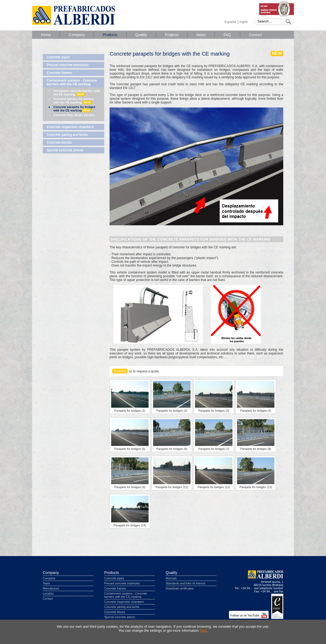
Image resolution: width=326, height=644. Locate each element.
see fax (279, 591)
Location (48, 593)
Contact (255, 35)
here (203, 630)
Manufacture (51, 588)
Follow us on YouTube (249, 615)
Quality (141, 35)
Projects (172, 35)
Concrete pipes (58, 57)
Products (110, 35)
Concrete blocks (59, 142)
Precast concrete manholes (68, 65)
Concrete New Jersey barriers (74, 115)
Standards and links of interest (185, 583)
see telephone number (269, 588)
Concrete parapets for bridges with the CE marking (74, 109)
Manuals (171, 578)
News (201, 35)
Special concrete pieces (65, 150)
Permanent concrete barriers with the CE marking (77, 93)
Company (77, 35)
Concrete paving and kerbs (67, 135)
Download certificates (180, 588)
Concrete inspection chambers (70, 127)
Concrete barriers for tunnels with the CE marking (74, 101)
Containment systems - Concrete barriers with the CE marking (72, 82)
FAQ (227, 35)
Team (46, 583)
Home (46, 35)
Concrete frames (59, 73)
